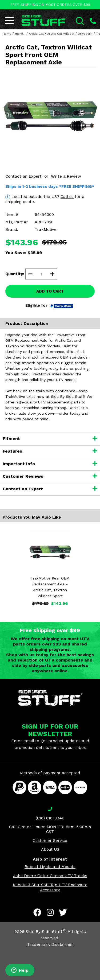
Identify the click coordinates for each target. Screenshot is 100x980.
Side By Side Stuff (45, 932)
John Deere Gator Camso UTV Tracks (50, 876)
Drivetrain (85, 34)
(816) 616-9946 (50, 818)
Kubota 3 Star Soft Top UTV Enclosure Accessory (50, 887)
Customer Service (50, 841)
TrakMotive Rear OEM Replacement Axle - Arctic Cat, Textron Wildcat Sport (50, 587)
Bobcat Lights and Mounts (50, 867)
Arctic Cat (36, 34)
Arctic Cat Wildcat (61, 34)
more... (20, 34)
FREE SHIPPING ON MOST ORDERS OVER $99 (50, 5)
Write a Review (66, 176)
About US (50, 849)
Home (7, 34)
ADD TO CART (50, 291)
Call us (67, 197)
